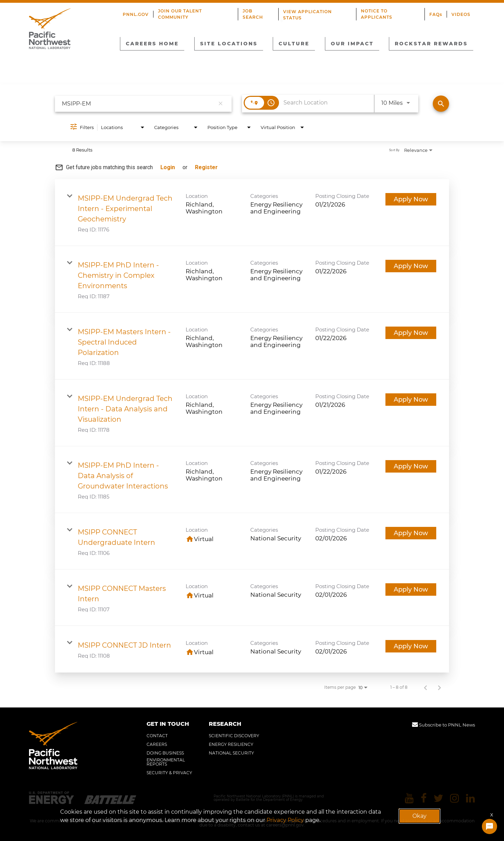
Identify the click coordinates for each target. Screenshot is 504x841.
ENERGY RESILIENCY (231, 744)
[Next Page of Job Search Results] (439, 687)
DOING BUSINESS (165, 753)
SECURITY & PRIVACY (169, 773)
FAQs (436, 14)
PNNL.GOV (136, 14)
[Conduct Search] (441, 104)
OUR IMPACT (352, 44)
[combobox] (138, 104)
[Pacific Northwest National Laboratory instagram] (455, 798)
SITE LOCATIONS (229, 44)
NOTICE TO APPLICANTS (377, 14)
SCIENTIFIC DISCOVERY (234, 736)
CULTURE (294, 44)
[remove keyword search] (221, 104)
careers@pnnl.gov (285, 825)
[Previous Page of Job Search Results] (426, 687)
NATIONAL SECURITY (231, 753)
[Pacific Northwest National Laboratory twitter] (438, 798)
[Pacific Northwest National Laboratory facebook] (424, 798)
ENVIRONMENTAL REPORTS (166, 762)
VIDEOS (461, 14)
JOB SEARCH (253, 14)
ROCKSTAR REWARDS (431, 44)
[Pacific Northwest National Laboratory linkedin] (470, 798)
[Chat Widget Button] (489, 826)
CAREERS (157, 744)
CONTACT (157, 736)
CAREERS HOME (152, 44)
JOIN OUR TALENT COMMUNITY (180, 14)
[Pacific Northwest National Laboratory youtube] (409, 798)
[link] (252, 213)
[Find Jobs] (441, 104)
